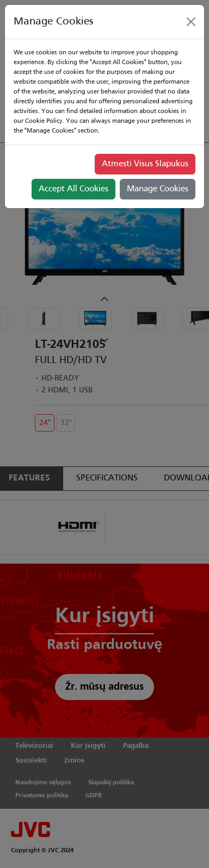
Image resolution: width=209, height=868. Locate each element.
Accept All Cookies (73, 189)
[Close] (191, 22)
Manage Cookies (158, 189)
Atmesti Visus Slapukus (145, 164)
